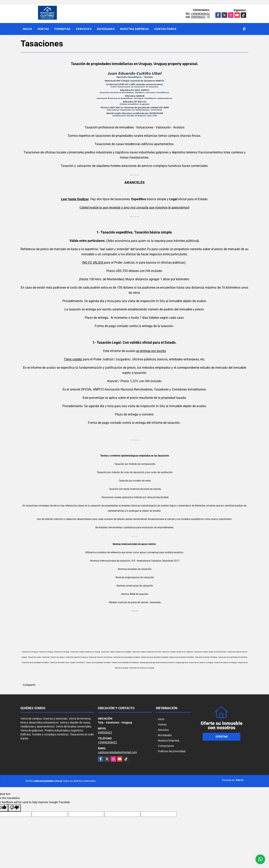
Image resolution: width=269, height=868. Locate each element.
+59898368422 (200, 14)
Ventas (43, 29)
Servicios (84, 29)
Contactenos (165, 29)
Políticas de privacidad (172, 751)
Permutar (62, 29)
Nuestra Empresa (135, 29)
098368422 (198, 17)
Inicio (27, 29)
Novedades (106, 29)
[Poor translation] (14, 808)
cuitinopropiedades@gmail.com (117, 752)
